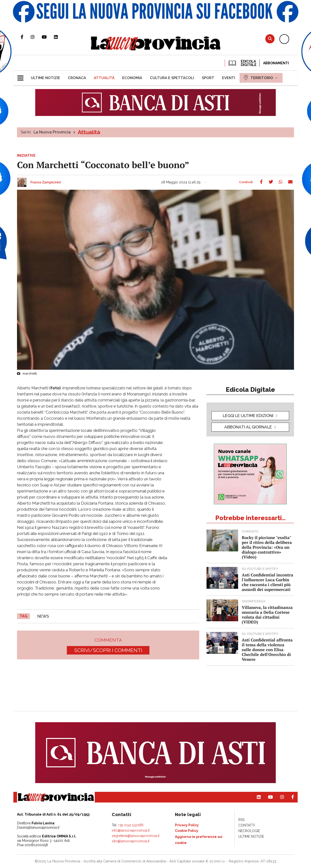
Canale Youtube (48, 37)
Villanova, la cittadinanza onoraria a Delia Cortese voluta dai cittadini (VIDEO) (267, 615)
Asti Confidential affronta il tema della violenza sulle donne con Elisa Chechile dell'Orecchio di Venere (267, 650)
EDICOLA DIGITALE (242, 63)
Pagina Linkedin (60, 37)
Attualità (89, 132)
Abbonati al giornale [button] (248, 427)
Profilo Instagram (36, 37)
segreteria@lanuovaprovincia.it (136, 836)
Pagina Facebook (26, 37)
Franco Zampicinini (46, 182)
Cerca (270, 39)
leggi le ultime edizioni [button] (248, 416)
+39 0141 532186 (131, 825)
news (43, 616)
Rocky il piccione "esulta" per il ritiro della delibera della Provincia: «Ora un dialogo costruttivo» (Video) (267, 547)
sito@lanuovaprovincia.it (131, 841)
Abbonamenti (276, 63)
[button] (22, 76)
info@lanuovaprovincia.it (131, 830)
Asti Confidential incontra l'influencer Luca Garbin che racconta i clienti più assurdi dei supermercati (268, 582)
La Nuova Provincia (52, 132)
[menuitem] (45, 78)
